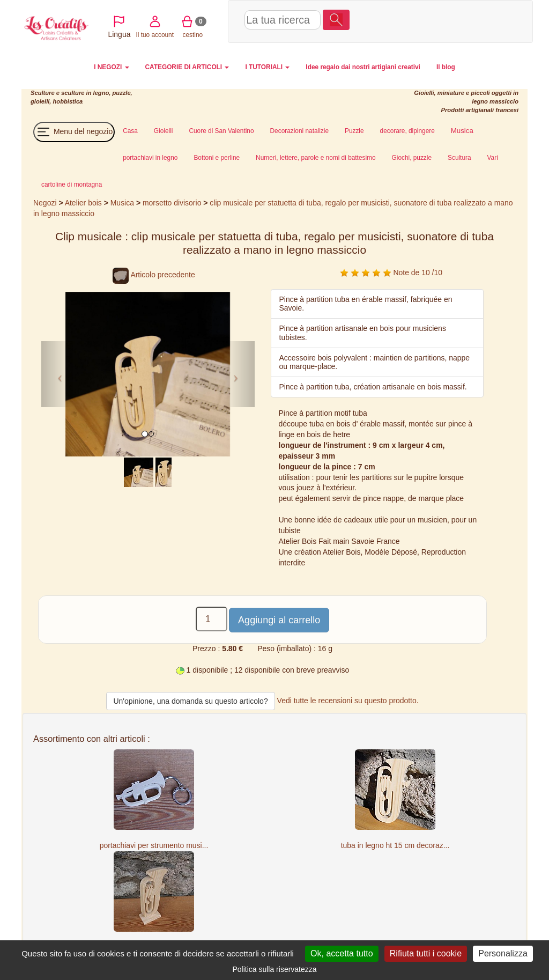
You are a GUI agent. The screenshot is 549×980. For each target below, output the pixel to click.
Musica (122, 203)
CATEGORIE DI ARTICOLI (187, 67)
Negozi (45, 203)
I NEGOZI (111, 67)
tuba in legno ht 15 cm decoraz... (395, 845)
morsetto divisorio (172, 203)
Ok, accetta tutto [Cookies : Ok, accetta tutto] (342, 953)
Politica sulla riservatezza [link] (274, 969)
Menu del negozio (74, 132)
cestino (455, 21)
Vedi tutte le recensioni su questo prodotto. (348, 701)
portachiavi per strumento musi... (154, 845)
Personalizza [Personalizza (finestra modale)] (503, 953)
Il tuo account (418, 21)
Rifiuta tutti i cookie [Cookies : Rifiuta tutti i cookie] (426, 953)
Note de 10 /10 (391, 272)
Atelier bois (83, 203)
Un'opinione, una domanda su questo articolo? (190, 701)
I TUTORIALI (267, 67)
